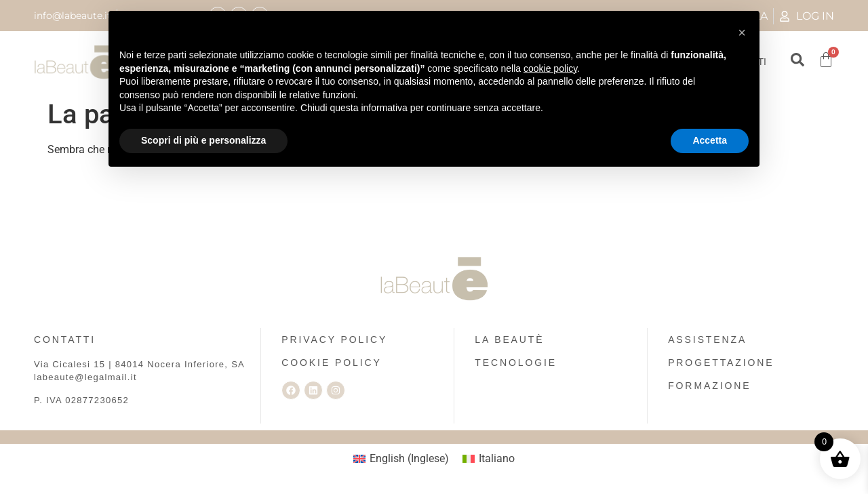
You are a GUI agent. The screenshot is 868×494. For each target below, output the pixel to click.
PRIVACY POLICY (334, 339)
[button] (742, 33)
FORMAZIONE (709, 386)
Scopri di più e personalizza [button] (203, 140)
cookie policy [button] (550, 68)
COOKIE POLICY (331, 363)
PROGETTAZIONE (721, 363)
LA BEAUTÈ (509, 339)
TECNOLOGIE (516, 363)
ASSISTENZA (707, 339)
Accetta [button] (710, 140)
